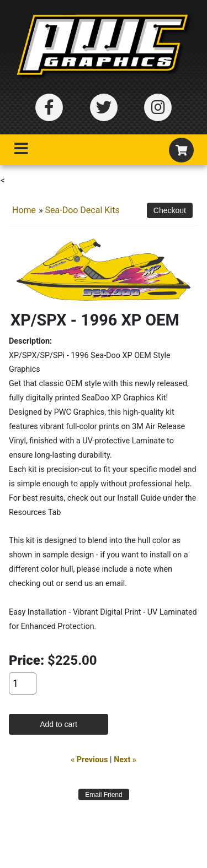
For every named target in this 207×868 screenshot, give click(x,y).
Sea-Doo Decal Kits (83, 210)
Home (24, 210)
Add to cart (59, 724)
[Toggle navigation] (21, 151)
